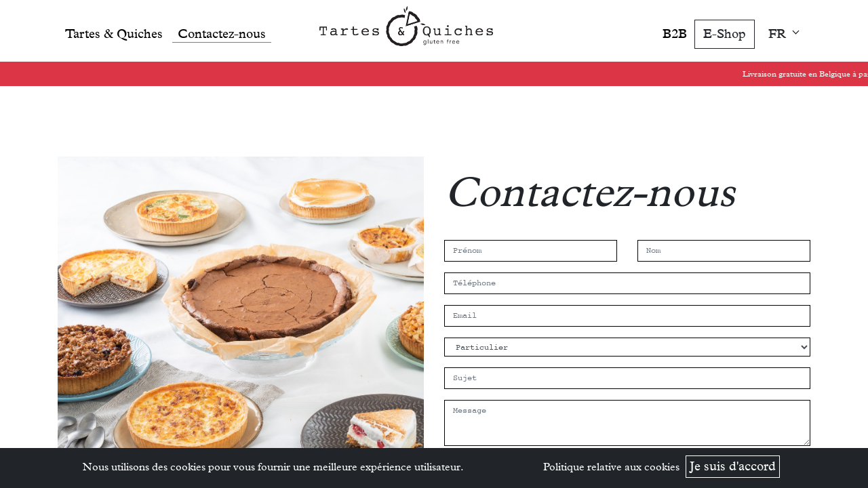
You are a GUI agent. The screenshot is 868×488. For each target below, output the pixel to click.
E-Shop (725, 34)
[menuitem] (114, 31)
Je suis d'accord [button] (733, 466)
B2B (675, 34)
